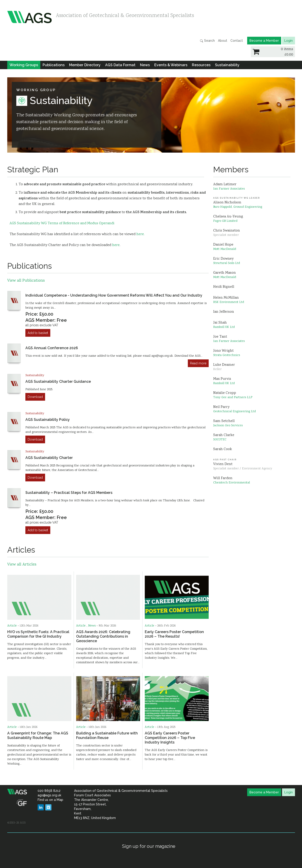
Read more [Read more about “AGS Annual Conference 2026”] (198, 363)
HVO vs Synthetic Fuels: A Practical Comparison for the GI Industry (38, 634)
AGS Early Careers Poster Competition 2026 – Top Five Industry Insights (170, 738)
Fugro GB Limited (225, 221)
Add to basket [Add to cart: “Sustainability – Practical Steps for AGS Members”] (38, 530)
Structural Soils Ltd (227, 263)
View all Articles (22, 565)
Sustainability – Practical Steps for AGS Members (69, 493)
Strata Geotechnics (227, 355)
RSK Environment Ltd (229, 302)
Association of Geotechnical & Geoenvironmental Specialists (125, 16)
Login (289, 41)
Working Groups (24, 65)
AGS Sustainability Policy (48, 420)
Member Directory (85, 65)
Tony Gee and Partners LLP (233, 397)
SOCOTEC (220, 440)
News (145, 65)
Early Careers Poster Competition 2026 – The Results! (174, 634)
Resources (201, 65)
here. (140, 234)
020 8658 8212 (49, 791)
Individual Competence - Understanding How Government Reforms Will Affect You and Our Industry (114, 295)
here (116, 245)
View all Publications (26, 281)
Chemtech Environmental (232, 483)
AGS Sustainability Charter (49, 458)
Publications (54, 65)
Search (207, 41)
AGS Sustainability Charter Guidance (58, 382)
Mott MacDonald (225, 249)
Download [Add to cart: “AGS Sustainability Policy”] (35, 439)
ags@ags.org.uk (49, 795)
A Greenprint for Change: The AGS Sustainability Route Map (38, 735)
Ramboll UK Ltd (224, 327)
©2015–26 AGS (16, 823)
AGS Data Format (120, 65)
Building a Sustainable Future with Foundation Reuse (107, 735)
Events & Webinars (171, 65)
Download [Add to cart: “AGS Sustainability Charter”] (35, 478)
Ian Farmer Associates (229, 189)
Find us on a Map (50, 800)
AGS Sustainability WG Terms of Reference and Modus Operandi (62, 223)
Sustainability (227, 65)
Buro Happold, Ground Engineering (238, 207)
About (223, 41)
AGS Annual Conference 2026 (52, 348)
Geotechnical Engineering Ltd (234, 412)
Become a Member (264, 41)
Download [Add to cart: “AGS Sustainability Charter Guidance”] (35, 397)
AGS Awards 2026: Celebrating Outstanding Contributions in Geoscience (103, 636)
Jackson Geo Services (228, 426)
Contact (237, 41)
